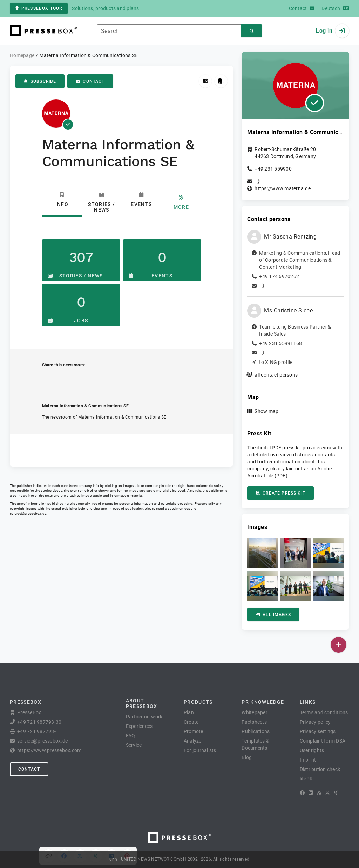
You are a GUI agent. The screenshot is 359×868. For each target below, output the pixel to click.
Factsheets (254, 722)
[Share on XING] (96, 380)
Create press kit (280, 493)
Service (134, 745)
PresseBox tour (39, 8)
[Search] (252, 31)
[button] (262, 553)
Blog (247, 757)
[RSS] (319, 793)
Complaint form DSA (323, 741)
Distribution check (320, 769)
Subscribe (40, 81)
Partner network (144, 717)
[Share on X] (80, 380)
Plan (189, 712)
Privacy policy (315, 722)
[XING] (336, 793)
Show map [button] (266, 411)
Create (191, 722)
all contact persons (276, 375)
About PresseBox (142, 703)
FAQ (131, 736)
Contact (90, 81)
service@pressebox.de (28, 513)
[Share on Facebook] (64, 380)
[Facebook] (302, 793)
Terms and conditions (324, 712)
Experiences (139, 726)
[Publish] (338, 645)
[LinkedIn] (311, 793)
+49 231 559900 (273, 169)
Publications (256, 731)
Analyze (193, 741)
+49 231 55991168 (280, 343)
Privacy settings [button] (318, 731)
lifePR (306, 779)
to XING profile (276, 362)
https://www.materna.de (283, 188)
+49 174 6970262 (279, 276)
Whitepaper (255, 712)
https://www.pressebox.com (49, 750)
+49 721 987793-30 (39, 722)
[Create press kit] (221, 81)
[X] (327, 793)
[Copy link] (49, 380)
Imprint (308, 760)
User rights (312, 750)
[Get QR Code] (205, 81)
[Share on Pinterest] (127, 380)
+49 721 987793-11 (39, 731)
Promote (194, 731)
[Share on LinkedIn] (112, 380)
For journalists (200, 750)
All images (273, 615)
